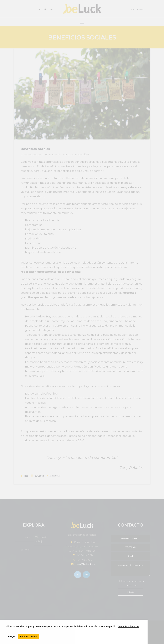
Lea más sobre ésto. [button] (129, 626)
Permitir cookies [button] (29, 636)
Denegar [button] (11, 636)
